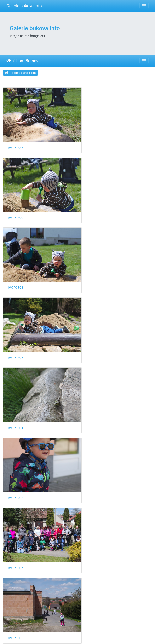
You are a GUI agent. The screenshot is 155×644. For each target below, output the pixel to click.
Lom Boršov (27, 61)
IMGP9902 (93, 273)
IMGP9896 (93, 208)
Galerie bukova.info (24, 6)
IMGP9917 (15, 598)
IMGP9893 (15, 208)
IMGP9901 (15, 273)
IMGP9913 (15, 468)
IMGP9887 (15, 143)
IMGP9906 (93, 338)
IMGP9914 (93, 468)
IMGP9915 (15, 533)
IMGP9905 (15, 338)
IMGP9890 (93, 143)
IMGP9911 (93, 403)
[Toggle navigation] (144, 6)
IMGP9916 (93, 533)
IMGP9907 (15, 403)
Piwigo (99, 635)
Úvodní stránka (9, 61)
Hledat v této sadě (20, 73)
